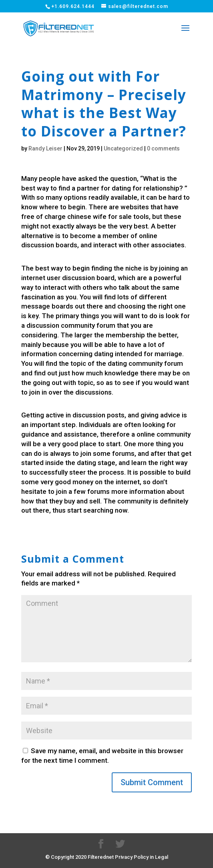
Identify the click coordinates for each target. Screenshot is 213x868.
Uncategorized (123, 148)
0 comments (163, 148)
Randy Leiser (45, 148)
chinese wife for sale (99, 216)
